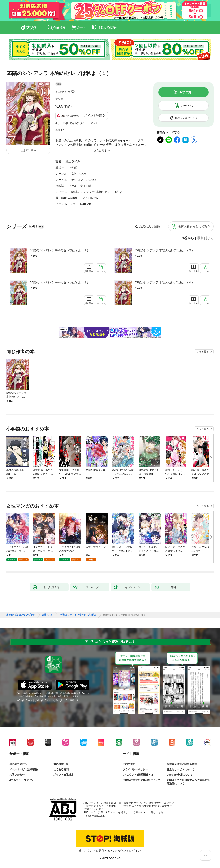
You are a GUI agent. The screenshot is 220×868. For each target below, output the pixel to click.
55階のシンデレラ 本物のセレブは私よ (97, 192)
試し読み (31, 150)
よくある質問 (61, 769)
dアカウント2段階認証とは (138, 775)
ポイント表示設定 (64, 775)
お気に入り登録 (150, 226)
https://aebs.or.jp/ (96, 816)
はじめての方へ (18, 764)
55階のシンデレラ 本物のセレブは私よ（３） (60, 282)
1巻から (188, 238)
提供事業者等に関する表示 (182, 764)
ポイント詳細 (93, 116)
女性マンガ (79, 174)
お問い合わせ (17, 775)
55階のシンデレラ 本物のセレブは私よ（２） (165, 250)
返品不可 (60, 130)
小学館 (73, 168)
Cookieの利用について (180, 775)
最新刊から (205, 238)
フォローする (73, 92)
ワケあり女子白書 (80, 186)
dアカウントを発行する (95, 851)
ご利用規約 (129, 764)
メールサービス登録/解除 (24, 769)
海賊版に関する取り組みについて (142, 780)
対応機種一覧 (61, 764)
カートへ (187, 106)
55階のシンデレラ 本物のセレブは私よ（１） (60, 250)
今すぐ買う (187, 92)
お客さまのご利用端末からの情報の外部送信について (188, 782)
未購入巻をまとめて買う (194, 226)
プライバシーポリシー (135, 769)
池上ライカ (63, 92)
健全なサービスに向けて (181, 769)
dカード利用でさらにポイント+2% (75, 123)
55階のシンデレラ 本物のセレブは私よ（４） (165, 282)
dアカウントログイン (21, 780)
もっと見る (203, 352)
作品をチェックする (186, 118)
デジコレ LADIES (84, 180)
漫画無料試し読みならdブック (21, 615)
